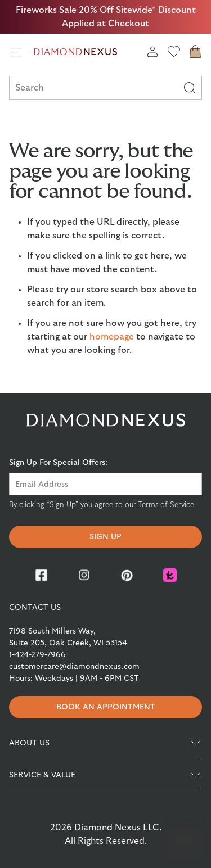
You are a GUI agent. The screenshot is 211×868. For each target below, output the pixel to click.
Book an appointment (106, 707)
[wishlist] (174, 52)
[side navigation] (16, 52)
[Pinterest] (127, 575)
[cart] (195, 52)
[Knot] (170, 575)
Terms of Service (166, 505)
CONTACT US (35, 608)
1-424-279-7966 (37, 655)
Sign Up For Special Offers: (58, 463)
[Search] (190, 88)
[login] (152, 52)
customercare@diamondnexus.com (74, 667)
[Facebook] (42, 575)
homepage (112, 337)
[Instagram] (84, 575)
